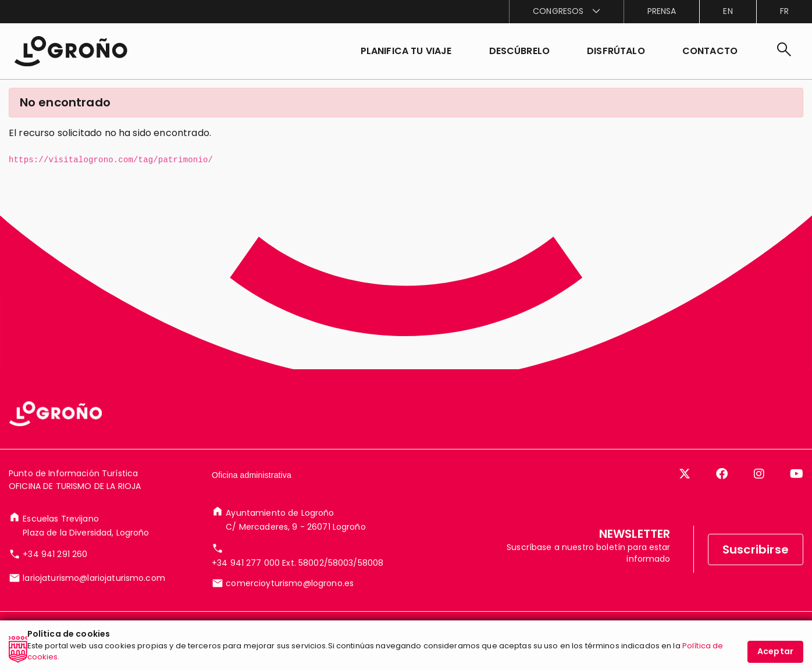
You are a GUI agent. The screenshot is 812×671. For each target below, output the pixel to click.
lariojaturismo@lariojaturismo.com (94, 578)
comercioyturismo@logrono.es (290, 583)
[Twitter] (685, 474)
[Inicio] (71, 51)
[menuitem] (566, 12)
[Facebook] (722, 474)
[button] (520, 51)
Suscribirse (756, 549)
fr (784, 11)
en (728, 11)
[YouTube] (797, 474)
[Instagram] (759, 474)
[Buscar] (784, 51)
